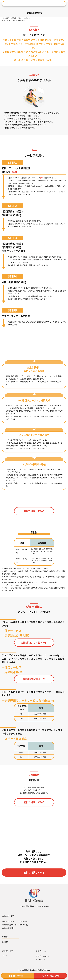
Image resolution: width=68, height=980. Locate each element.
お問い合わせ (41, 959)
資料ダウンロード (42, 956)
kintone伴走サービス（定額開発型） (15, 921)
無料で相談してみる (34, 511)
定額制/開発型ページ (34, 679)
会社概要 (5, 942)
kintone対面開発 (8, 928)
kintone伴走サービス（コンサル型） (15, 925)
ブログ (4, 956)
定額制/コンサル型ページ (34, 643)
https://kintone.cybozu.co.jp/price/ (15, 585)
